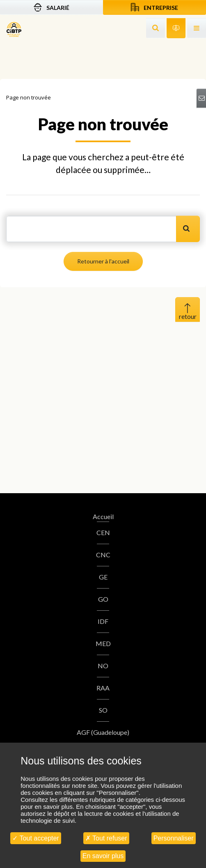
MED (103, 643)
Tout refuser (106, 838)
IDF (103, 621)
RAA (103, 688)
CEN (103, 532)
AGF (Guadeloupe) (103, 732)
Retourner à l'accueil (103, 261)
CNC (103, 555)
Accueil (103, 516)
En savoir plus (103, 856)
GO (103, 599)
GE (103, 577)
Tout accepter (35, 838)
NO (103, 666)
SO (103, 710)
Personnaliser (174, 838)
